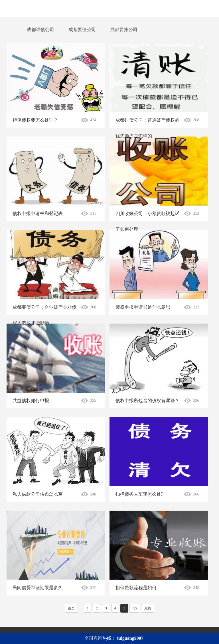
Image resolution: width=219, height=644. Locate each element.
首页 (71, 608)
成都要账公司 (124, 30)
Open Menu (210, 9)
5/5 (135, 608)
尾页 (148, 608)
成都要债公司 (82, 30)
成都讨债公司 (40, 30)
